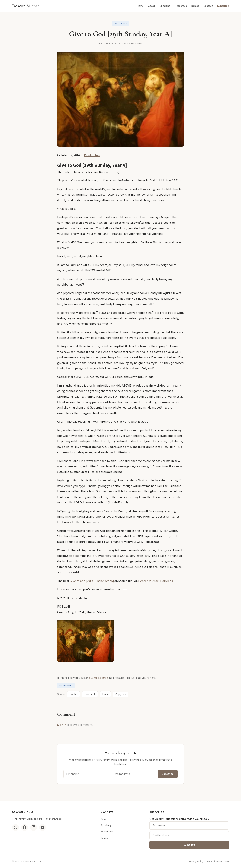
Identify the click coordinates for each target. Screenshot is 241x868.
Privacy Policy (196, 862)
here (124, 589)
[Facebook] (24, 827)
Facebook (90, 694)
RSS (227, 862)
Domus (195, 6)
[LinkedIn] (34, 827)
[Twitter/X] (15, 827)
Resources (181, 6)
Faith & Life (120, 24)
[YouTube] (43, 827)
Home (140, 6)
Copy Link (121, 694)
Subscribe (223, 6)
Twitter (73, 694)
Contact (208, 6)
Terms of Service (214, 862)
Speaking (165, 6)
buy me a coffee (98, 678)
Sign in (62, 725)
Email (105, 694)
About (152, 6)
